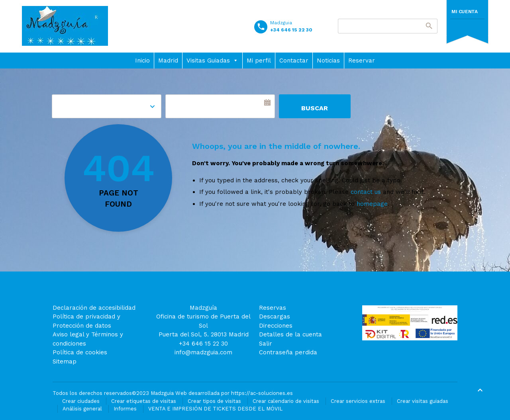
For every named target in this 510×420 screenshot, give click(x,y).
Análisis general (82, 409)
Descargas (275, 316)
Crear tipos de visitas (214, 401)
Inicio (142, 61)
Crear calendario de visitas (286, 401)
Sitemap (65, 361)
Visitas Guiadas (212, 61)
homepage (372, 204)
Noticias (328, 61)
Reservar (362, 61)
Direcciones (276, 326)
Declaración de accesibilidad (94, 308)
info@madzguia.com (203, 352)
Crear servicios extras (358, 401)
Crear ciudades (81, 401)
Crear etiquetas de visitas (144, 401)
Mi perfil (259, 61)
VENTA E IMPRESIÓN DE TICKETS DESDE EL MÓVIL (215, 409)
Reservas (273, 308)
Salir (266, 344)
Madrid (168, 61)
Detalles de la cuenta (290, 334)
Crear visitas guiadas (423, 401)
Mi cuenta (464, 12)
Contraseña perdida (288, 352)
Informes (125, 409)
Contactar (294, 61)
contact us (366, 192)
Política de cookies (80, 352)
